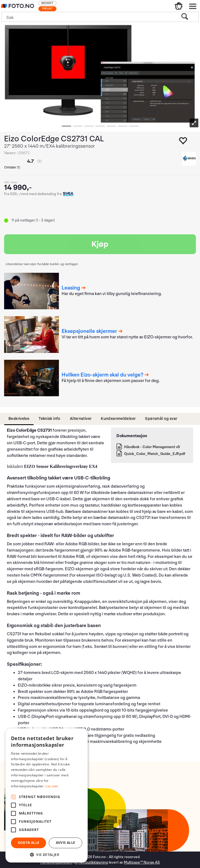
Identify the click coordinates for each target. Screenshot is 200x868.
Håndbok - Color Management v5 (152, 447)
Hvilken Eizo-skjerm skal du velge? (102, 375)
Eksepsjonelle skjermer (89, 331)
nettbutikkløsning (93, 862)
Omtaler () (12, 168)
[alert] (47, 795)
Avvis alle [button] (66, 843)
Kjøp (100, 244)
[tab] (19, 419)
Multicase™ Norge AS (142, 862)
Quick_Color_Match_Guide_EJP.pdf (155, 454)
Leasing (71, 288)
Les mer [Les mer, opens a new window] (52, 786)
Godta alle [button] (29, 843)
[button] (47, 854)
